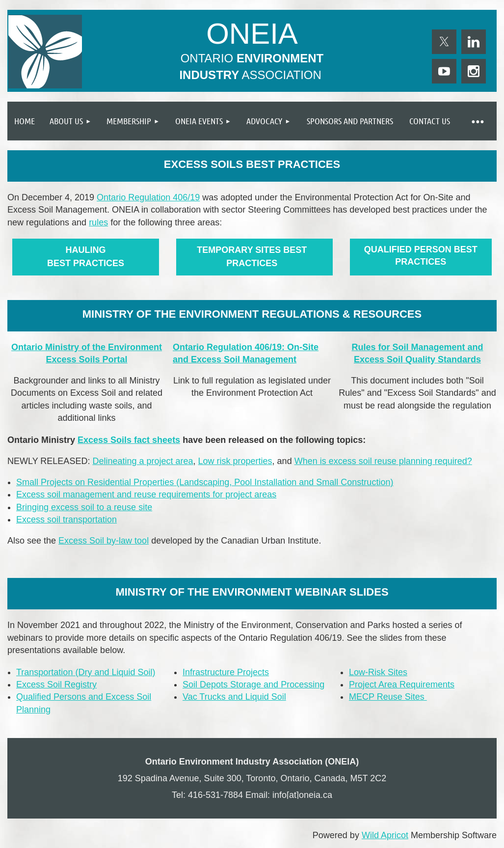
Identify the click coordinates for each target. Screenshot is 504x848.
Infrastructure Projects (226, 672)
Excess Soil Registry (56, 684)
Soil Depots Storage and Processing (253, 684)
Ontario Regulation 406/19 (148, 197)
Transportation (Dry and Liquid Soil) (86, 672)
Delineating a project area (143, 461)
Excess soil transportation (66, 520)
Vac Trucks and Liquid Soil (234, 697)
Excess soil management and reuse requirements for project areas (146, 494)
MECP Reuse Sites (388, 697)
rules (98, 222)
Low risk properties (235, 461)
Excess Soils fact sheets (129, 440)
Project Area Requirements (402, 684)
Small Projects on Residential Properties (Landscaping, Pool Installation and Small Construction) (205, 482)
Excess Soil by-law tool (104, 541)
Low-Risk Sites (378, 672)
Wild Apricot (385, 835)
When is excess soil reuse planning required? (383, 461)
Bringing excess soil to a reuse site (84, 507)
